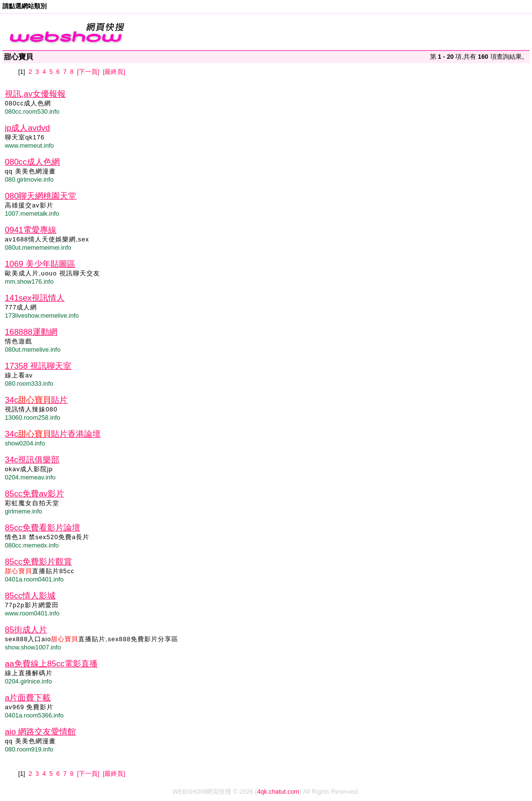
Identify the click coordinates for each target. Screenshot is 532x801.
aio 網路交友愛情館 (40, 732)
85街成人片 (26, 630)
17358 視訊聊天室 (38, 366)
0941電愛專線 (31, 230)
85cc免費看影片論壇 (43, 528)
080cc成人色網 (32, 162)
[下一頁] (88, 72)
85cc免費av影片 (34, 494)
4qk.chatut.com (278, 792)
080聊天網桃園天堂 (41, 196)
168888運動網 (31, 332)
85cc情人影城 (30, 596)
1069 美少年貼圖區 (40, 264)
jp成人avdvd (27, 128)
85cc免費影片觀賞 (38, 562)
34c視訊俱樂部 (32, 460)
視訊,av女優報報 (35, 94)
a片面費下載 (28, 698)
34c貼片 (36, 400)
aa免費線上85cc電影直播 (51, 664)
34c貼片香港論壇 (53, 434)
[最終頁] (114, 72)
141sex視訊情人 (35, 298)
